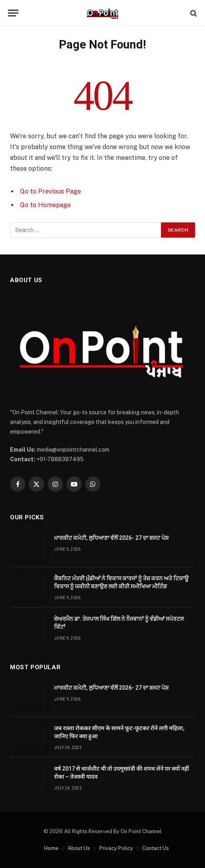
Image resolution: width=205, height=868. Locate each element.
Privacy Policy (116, 848)
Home (51, 848)
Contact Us (156, 848)
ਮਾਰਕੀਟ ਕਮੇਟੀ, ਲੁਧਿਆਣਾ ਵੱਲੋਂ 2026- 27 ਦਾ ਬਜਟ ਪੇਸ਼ (111, 538)
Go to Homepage (45, 205)
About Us (79, 848)
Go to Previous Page (50, 191)
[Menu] (13, 13)
